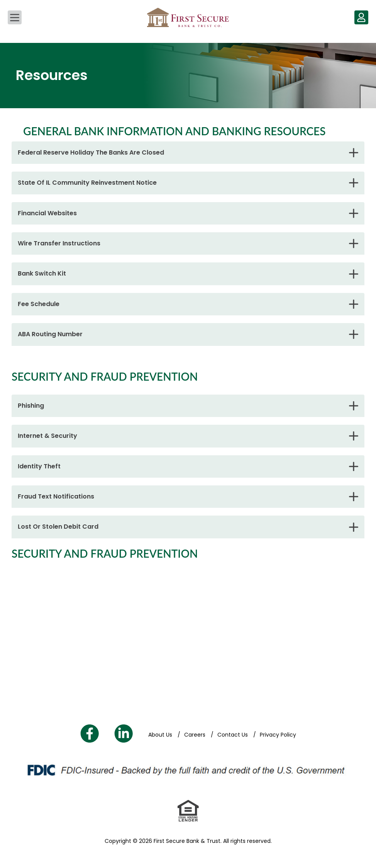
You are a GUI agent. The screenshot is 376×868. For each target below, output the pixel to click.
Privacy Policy (278, 735)
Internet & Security (47, 436)
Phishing (31, 406)
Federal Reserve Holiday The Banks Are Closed (91, 152)
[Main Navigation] (15, 17)
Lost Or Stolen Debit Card (58, 527)
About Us (161, 735)
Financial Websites (47, 213)
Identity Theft (39, 466)
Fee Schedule (39, 304)
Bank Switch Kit (42, 273)
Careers (196, 735)
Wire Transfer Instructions (59, 243)
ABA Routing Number (50, 334)
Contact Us (233, 735)
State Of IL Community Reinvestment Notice (87, 183)
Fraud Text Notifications (56, 496)
